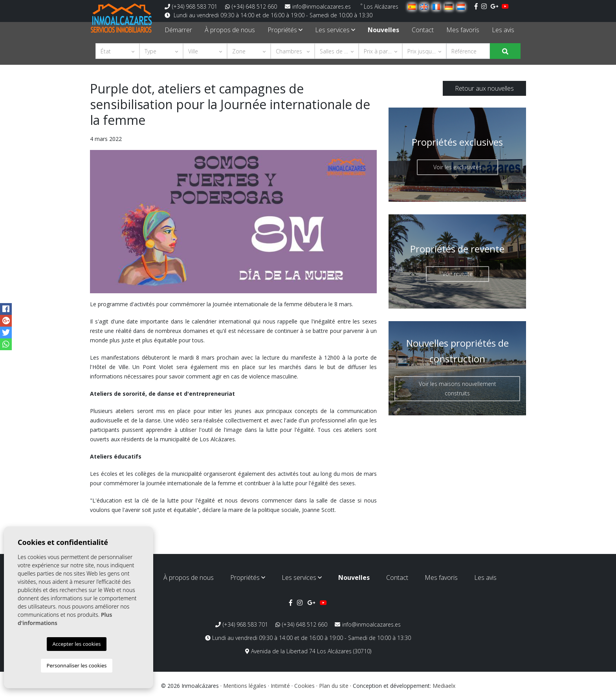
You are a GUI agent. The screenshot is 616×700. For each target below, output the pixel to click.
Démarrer (178, 30)
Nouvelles (383, 30)
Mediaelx (444, 686)
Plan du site (334, 686)
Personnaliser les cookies (76, 665)
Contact (423, 30)
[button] (117, 51)
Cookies (304, 686)
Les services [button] (335, 30)
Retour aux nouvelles (484, 88)
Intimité (280, 686)
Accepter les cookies (76, 644)
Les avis (503, 30)
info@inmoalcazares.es (318, 6)
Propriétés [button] (285, 30)
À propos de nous (230, 30)
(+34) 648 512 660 (251, 6)
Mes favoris (463, 30)
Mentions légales (245, 686)
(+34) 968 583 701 (191, 6)
